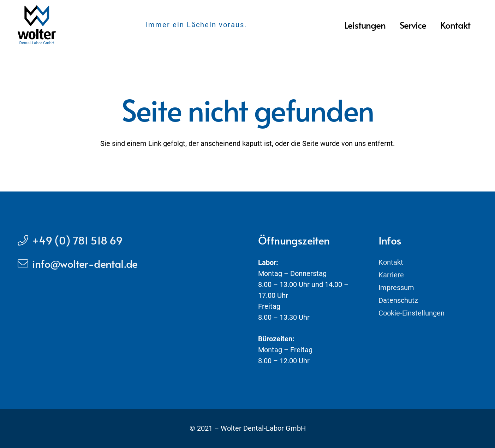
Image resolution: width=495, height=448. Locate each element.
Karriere (391, 275)
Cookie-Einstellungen (411, 313)
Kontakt (391, 262)
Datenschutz (398, 300)
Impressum (396, 288)
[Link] (37, 25)
